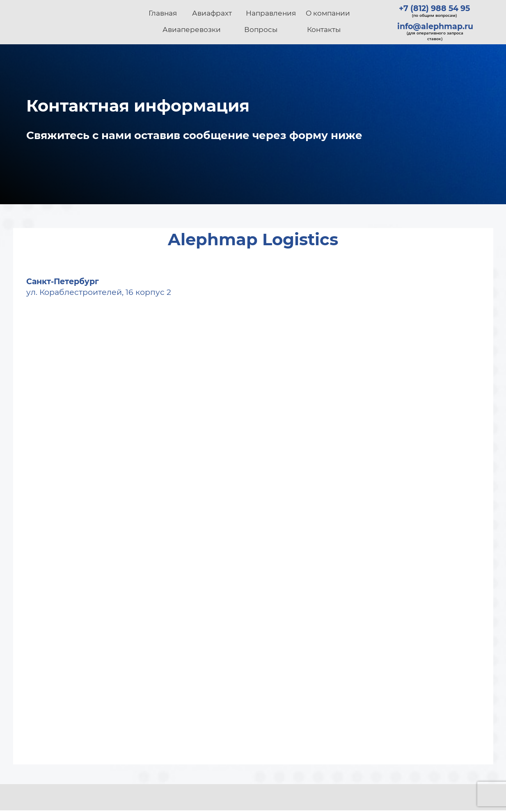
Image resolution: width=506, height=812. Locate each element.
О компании (328, 13)
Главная (163, 13)
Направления (271, 13)
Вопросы (261, 30)
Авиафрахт (212, 13)
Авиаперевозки (192, 30)
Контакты (324, 30)
